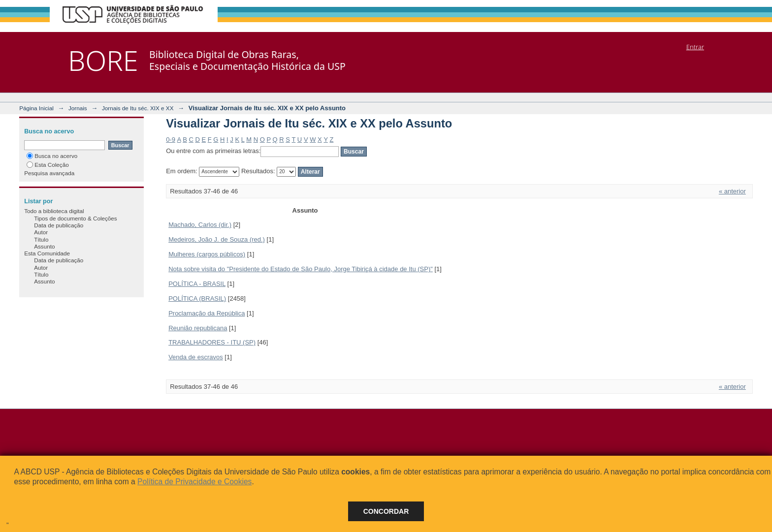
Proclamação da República (207, 313)
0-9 (171, 140)
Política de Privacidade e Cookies (194, 482)
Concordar (386, 511)
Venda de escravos (196, 357)
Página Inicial (36, 108)
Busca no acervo (52, 156)
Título (41, 239)
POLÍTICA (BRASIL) (197, 298)
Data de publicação (59, 225)
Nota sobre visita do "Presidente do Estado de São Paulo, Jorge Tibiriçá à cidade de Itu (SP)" (301, 269)
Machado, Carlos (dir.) (200, 225)
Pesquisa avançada (49, 173)
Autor (41, 232)
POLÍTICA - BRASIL (197, 284)
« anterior (732, 191)
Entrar (695, 47)
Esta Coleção (48, 165)
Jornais (78, 108)
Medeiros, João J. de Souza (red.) (217, 239)
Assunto (44, 246)
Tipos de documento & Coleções (75, 218)
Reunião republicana (198, 328)
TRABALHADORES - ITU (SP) (212, 342)
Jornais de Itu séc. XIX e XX (138, 108)
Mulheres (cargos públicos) (207, 254)
